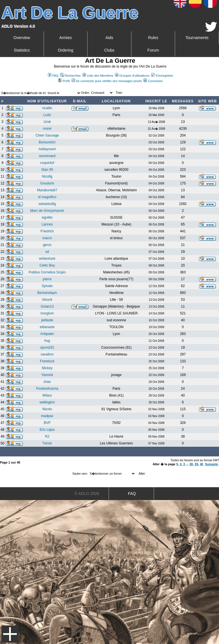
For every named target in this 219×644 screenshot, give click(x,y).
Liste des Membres (98, 76)
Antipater (47, 334)
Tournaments (197, 38)
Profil (64, 81)
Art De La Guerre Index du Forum (2, 87)
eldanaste (47, 327)
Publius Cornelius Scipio (47, 272)
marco (47, 238)
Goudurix (47, 183)
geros (47, 245)
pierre (47, 279)
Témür (47, 443)
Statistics (22, 50)
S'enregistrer (162, 76)
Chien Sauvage (47, 135)
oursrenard (47, 156)
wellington (47, 402)
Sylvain (47, 286)
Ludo (47, 115)
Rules (153, 38)
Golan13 (47, 306)
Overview (22, 38)
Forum (153, 50)
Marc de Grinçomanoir (47, 211)
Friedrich (47, 231)
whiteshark (47, 259)
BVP (47, 423)
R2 (47, 436)
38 (191, 464)
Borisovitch (47, 142)
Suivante (212, 464)
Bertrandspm (47, 293)
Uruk (47, 122)
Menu (10, 634)
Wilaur (47, 395)
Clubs (109, 50)
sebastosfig (47, 204)
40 (202, 464)
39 (196, 464)
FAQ (53, 76)
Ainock (47, 300)
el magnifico (47, 197)
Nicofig (47, 176)
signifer (47, 218)
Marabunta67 (47, 190)
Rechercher (70, 76)
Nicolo (47, 409)
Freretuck (47, 361)
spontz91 (47, 348)
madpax (47, 416)
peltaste (47, 320)
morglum (47, 313)
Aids (109, 38)
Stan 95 (47, 170)
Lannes (47, 224)
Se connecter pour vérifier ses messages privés (107, 81)
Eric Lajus (47, 430)
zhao (47, 382)
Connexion (153, 81)
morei (47, 129)
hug (47, 341)
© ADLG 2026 (87, 493)
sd (47, 252)
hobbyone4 (47, 149)
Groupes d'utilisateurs (132, 76)
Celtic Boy (47, 265)
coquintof (47, 163)
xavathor (47, 354)
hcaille (47, 108)
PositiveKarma (47, 389)
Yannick (47, 375)
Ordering (66, 50)
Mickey (47, 368)
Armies (66, 38)
